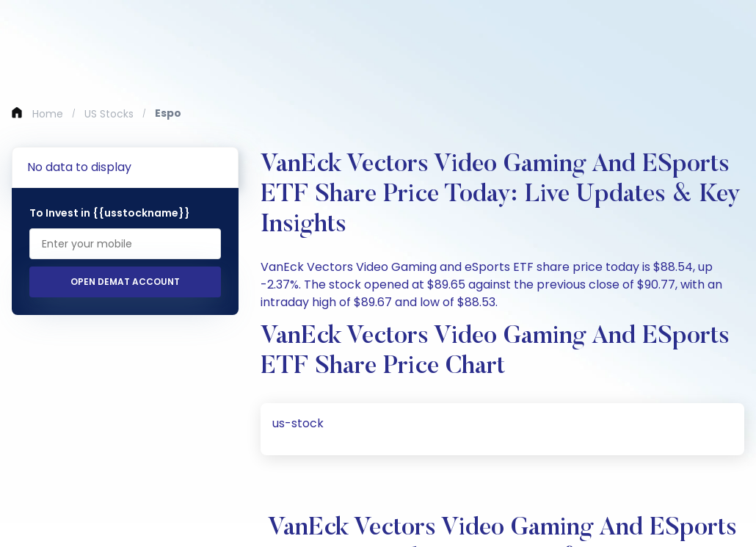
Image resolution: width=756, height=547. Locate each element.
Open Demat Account (125, 282)
